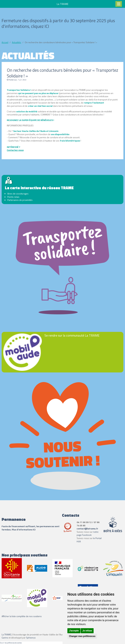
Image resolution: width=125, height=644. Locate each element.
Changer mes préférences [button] (82, 636)
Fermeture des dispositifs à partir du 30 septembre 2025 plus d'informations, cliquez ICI (58, 23)
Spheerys (31, 638)
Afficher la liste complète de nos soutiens (22, 616)
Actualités (17, 42)
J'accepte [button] (74, 631)
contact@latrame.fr (87, 529)
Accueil (5, 42)
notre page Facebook (88, 533)
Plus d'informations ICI (24, 529)
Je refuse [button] (87, 631)
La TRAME (6, 634)
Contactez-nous (15, 150)
